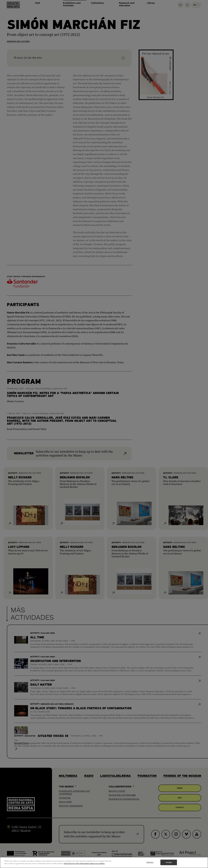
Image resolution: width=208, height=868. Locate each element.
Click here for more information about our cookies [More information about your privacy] (84, 864)
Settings (150, 863)
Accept (169, 863)
